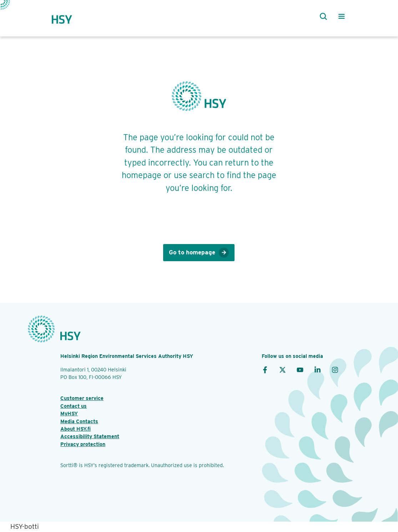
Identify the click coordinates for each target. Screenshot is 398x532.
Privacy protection (83, 444)
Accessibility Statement (90, 436)
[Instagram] (335, 369)
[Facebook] (265, 369)
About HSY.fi (75, 429)
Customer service (82, 398)
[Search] (321, 16)
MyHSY (69, 413)
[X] (283, 369)
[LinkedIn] (318, 369)
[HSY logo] (69, 16)
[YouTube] (300, 369)
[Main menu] (342, 16)
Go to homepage (199, 253)
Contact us (74, 406)
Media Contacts (79, 421)
